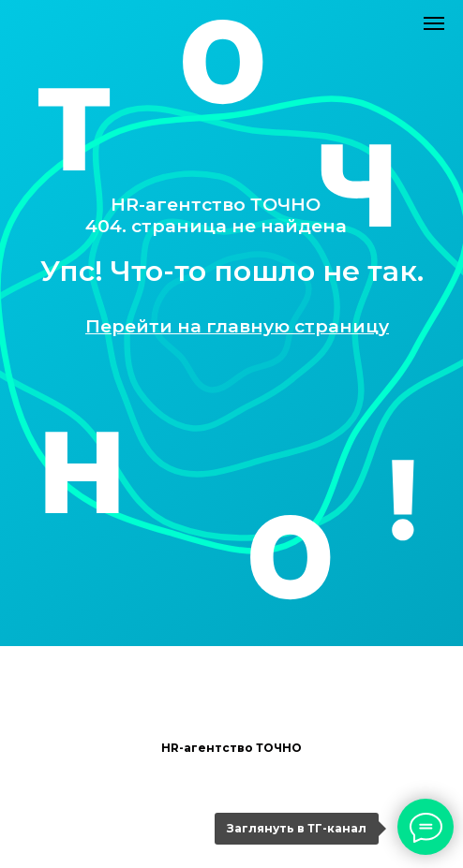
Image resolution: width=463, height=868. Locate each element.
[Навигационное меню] (434, 23)
